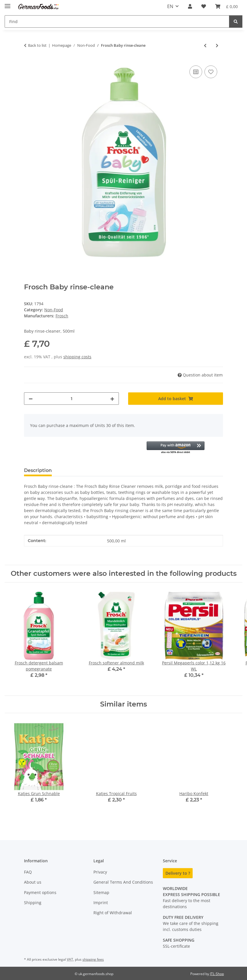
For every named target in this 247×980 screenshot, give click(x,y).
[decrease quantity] (31, 399)
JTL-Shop (217, 974)
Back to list (37, 45)
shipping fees (93, 959)
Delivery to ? (178, 873)
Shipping (33, 903)
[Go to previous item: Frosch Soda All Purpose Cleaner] (205, 45)
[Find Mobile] (117, 21)
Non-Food (54, 310)
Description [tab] (38, 470)
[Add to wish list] (211, 72)
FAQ (28, 872)
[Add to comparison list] (196, 72)
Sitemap (101, 892)
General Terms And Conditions (123, 882)
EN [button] (170, 6)
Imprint (101, 903)
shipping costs (77, 357)
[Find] (236, 21)
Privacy (100, 872)
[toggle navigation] (8, 4)
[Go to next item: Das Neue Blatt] (217, 45)
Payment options (40, 892)
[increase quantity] (112, 399)
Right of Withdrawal (113, 913)
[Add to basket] (176, 399)
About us (33, 882)
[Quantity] (71, 399)
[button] (190, 6)
